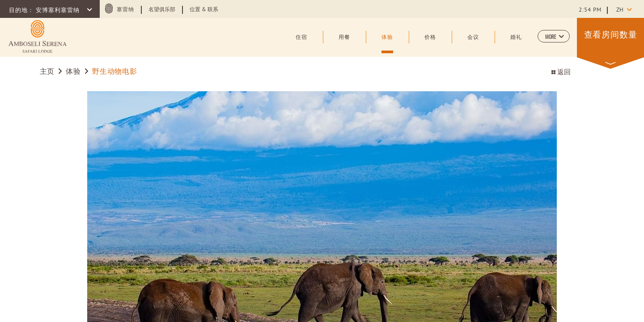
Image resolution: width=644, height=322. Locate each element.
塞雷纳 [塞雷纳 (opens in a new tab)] (125, 10)
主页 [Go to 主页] (48, 72)
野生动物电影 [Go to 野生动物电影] (114, 72)
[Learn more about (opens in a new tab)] (38, 36)
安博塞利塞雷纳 (59, 11)
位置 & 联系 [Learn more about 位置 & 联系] (204, 10)
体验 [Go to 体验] (73, 72)
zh (620, 10)
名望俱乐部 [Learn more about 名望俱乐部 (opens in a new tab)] (162, 10)
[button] (554, 36)
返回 (561, 73)
